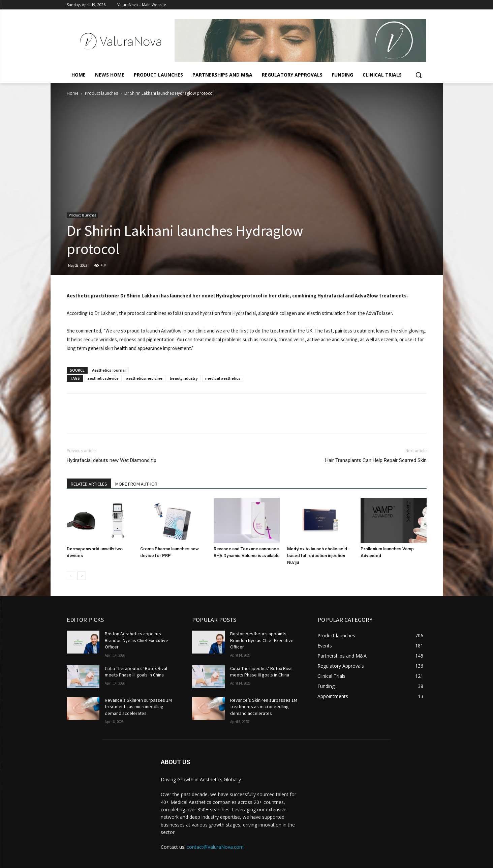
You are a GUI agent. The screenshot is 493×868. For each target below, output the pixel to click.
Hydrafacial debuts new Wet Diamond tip (112, 460)
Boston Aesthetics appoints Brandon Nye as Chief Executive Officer (136, 640)
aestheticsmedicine (144, 378)
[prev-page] (71, 576)
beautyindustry (184, 378)
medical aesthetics (223, 378)
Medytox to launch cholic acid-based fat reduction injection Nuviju (318, 556)
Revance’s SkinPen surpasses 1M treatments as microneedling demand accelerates (138, 707)
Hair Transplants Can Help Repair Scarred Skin (376, 460)
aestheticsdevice (103, 378)
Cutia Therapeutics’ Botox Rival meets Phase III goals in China (136, 672)
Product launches (101, 93)
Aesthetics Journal (109, 370)
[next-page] (82, 576)
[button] (419, 75)
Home (73, 93)
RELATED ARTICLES (89, 484)
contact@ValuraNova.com (215, 847)
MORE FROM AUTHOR (136, 484)
